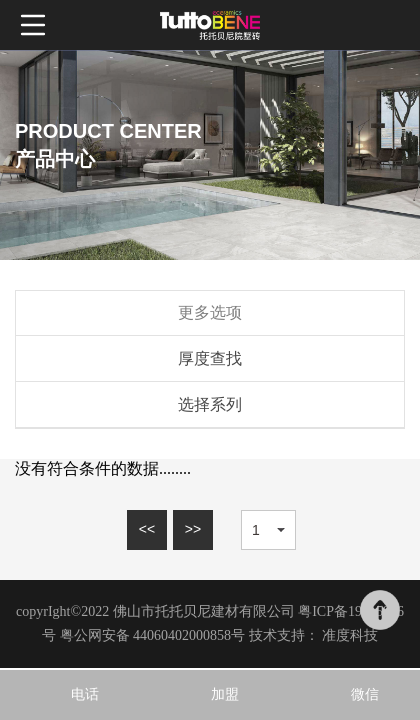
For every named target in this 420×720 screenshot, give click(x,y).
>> (193, 529)
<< (147, 529)
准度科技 (350, 635)
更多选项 (210, 312)
